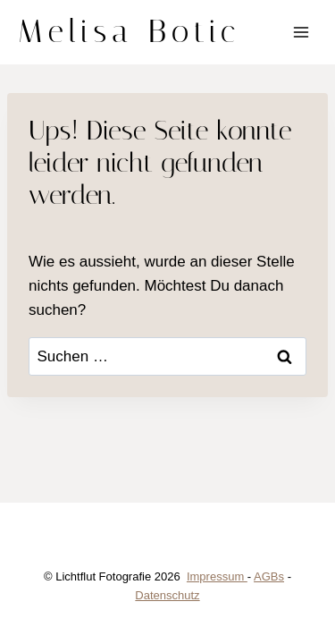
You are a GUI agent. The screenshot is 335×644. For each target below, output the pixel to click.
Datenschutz (167, 595)
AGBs (269, 576)
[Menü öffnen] (301, 32)
